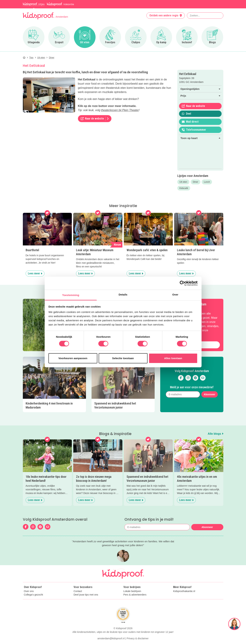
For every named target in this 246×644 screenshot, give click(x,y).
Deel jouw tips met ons (86, 595)
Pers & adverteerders (135, 595)
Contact (78, 591)
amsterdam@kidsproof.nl (111, 638)
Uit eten (183, 182)
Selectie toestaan (123, 358)
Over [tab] (175, 295)
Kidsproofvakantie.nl (184, 591)
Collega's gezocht (33, 595)
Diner (196, 182)
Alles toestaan (173, 358)
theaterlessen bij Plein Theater (120, 110)
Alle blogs (216, 434)
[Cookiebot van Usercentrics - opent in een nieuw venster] (182, 283)
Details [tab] (123, 295)
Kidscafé (184, 188)
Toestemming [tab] (71, 295)
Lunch (207, 182)
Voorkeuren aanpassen (73, 358)
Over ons (29, 591)
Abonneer (209, 394)
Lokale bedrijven (132, 591)
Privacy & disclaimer (138, 638)
